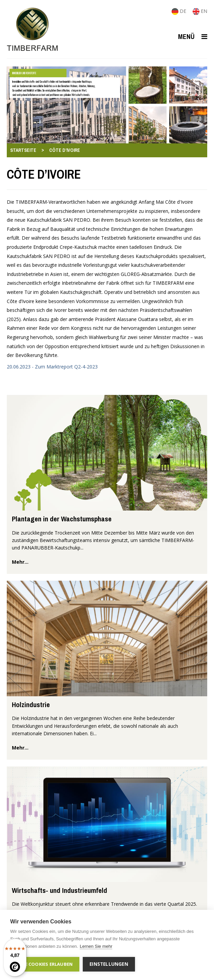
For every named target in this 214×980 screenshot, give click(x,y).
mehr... (20, 562)
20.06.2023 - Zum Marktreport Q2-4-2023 (52, 367)
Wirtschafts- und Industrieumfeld (60, 890)
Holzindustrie (31, 705)
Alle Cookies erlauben (45, 964)
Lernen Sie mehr (96, 946)
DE (180, 11)
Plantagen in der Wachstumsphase (62, 519)
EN (200, 11)
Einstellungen (109, 964)
